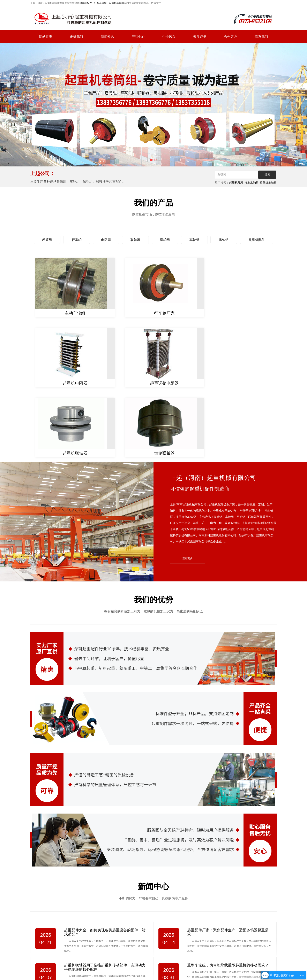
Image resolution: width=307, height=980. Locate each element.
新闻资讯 (107, 37)
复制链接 (156, 974)
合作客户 (231, 37)
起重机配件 (86, 3)
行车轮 (77, 240)
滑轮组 (165, 240)
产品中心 (138, 37)
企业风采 (169, 37)
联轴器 (135, 240)
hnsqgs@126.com (246, 943)
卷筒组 (47, 240)
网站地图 (205, 965)
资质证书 (200, 37)
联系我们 (261, 37)
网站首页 (46, 37)
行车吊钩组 (100, 3)
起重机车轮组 (117, 3)
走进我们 (76, 37)
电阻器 (106, 240)
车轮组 (194, 240)
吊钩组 (224, 240)
